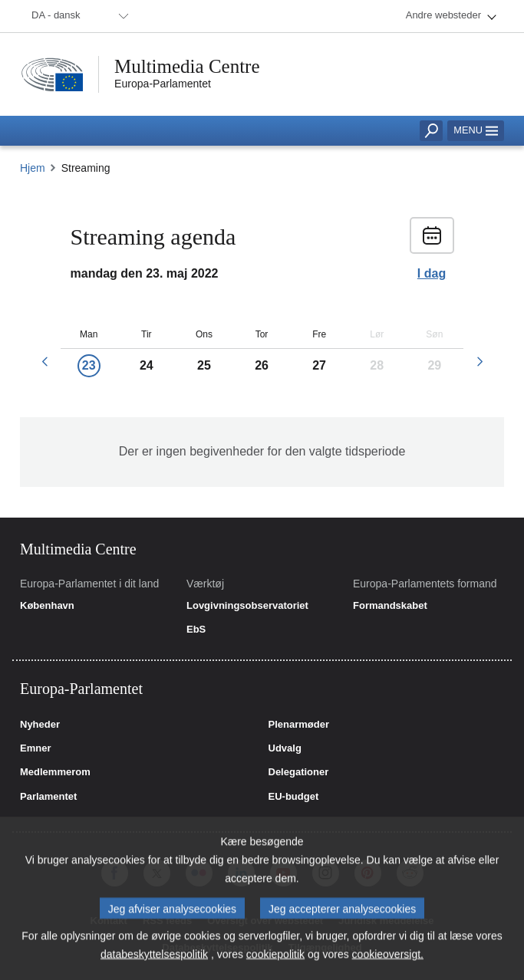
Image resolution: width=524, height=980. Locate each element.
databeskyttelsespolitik (154, 964)
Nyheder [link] (40, 725)
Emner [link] (35, 748)
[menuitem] (77, 16)
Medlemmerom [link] (55, 772)
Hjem (33, 168)
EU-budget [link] (294, 797)
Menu (476, 130)
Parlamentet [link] (48, 797)
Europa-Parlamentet (163, 84)
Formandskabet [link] (390, 606)
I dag (432, 274)
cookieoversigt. (388, 964)
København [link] (47, 606)
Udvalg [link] (285, 748)
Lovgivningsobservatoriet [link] (247, 606)
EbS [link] (196, 630)
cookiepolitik (275, 964)
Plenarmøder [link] (299, 725)
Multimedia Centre (187, 66)
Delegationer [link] (299, 772)
